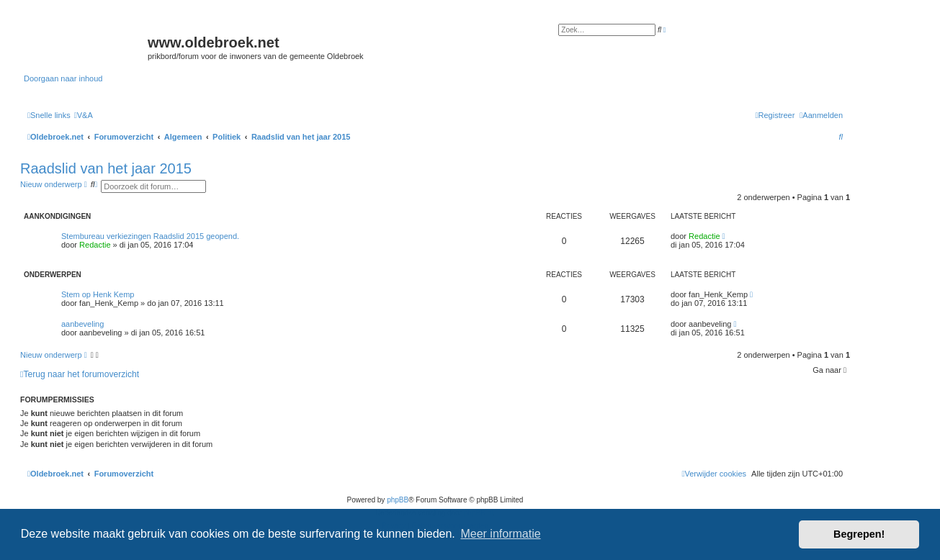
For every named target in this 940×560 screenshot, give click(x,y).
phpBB (398, 500)
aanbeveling (82, 324)
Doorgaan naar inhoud (63, 78)
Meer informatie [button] (500, 534)
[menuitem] (84, 115)
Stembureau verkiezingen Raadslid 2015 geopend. (150, 236)
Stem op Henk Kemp (98, 294)
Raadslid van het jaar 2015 (106, 168)
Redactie (95, 245)
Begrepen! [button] (859, 534)
